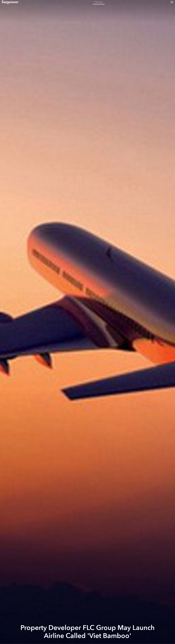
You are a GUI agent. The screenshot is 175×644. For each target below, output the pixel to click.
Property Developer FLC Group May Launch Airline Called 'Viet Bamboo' (87, 632)
